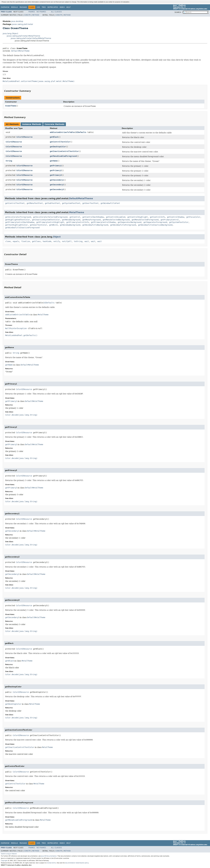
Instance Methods (32, 124)
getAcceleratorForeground (18, 217)
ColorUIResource (24, 137)
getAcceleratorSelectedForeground (50, 217)
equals (16, 241)
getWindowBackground (70, 225)
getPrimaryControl (170, 220)
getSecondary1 (57, 180)
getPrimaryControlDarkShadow (20, 222)
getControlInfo (157, 217)
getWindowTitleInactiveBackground (155, 225)
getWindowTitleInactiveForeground (22, 228)
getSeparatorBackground (130, 222)
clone (8, 241)
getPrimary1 (56, 166)
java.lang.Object (10, 34)
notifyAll (67, 241)
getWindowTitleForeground (123, 225)
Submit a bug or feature (9, 854)
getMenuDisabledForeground (63, 156)
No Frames (41, 12)
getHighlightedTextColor (18, 220)
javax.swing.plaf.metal (22, 24)
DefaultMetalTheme (20, 51)
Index (62, 7)
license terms (51, 863)
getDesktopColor (58, 147)
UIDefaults (81, 132)
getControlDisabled (116, 217)
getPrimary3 (56, 175)
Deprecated (53, 7)
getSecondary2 (57, 185)
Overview (5, 7)
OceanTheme (11, 106)
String (9, 161)
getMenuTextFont (35, 203)
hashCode (47, 241)
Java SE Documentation (49, 856)
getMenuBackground (71, 220)
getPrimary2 (56, 170)
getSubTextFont (52, 203)
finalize (26, 241)
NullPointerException (16, 328)
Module (14, 7)
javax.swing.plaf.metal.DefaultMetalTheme (31, 38)
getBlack (54, 137)
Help (68, 7)
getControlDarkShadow (93, 217)
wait (87, 241)
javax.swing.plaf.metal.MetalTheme (23, 36)
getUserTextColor (38, 225)
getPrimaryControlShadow (103, 222)
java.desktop (17, 21)
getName (54, 161)
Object (57, 237)
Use (38, 7)
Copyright (4, 861)
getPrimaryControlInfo (78, 222)
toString (78, 241)
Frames (32, 12)
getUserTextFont (90, 203)
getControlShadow (176, 217)
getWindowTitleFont (110, 203)
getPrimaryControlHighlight (50, 222)
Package (23, 7)
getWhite (53, 225)
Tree (44, 7)
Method (36, 15)
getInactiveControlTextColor (64, 151)
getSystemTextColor (179, 222)
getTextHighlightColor (16, 225)
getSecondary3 (57, 189)
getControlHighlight (138, 217)
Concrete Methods (55, 124)
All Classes (56, 12)
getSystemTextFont (71, 203)
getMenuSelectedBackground (116, 220)
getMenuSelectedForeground (145, 220)
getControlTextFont (15, 203)
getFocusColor (193, 217)
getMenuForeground (91, 220)
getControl (75, 217)
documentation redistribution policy (77, 863)
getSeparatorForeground (155, 222)
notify (57, 241)
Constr (27, 15)
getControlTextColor (60, 142)
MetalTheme (77, 212)
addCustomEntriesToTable (62, 132)
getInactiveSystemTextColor (46, 220)
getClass (36, 241)
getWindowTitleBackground (95, 225)
